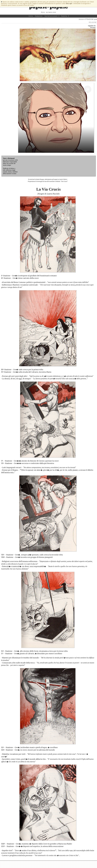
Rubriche (64, 16)
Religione (93, 22)
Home (31, 16)
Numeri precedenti (51, 16)
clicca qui (69, 3)
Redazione (39, 16)
